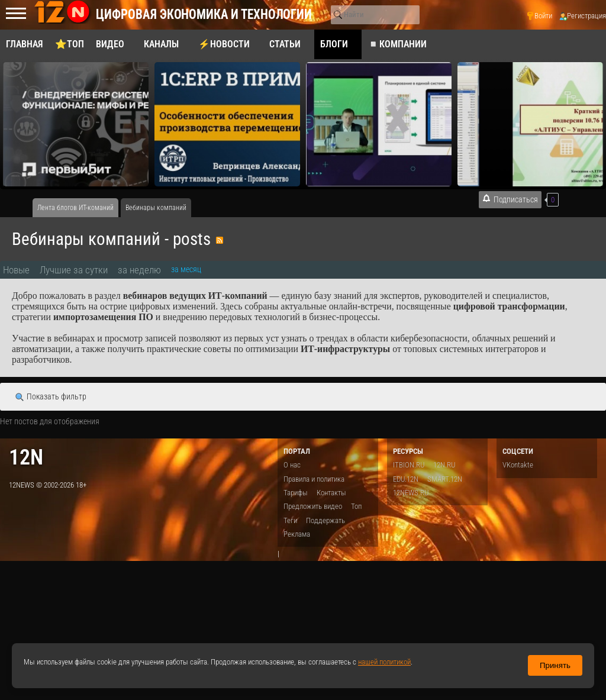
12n (26, 457)
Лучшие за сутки (74, 270)
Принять (555, 665)
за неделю (139, 270)
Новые (16, 270)
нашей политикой (384, 662)
